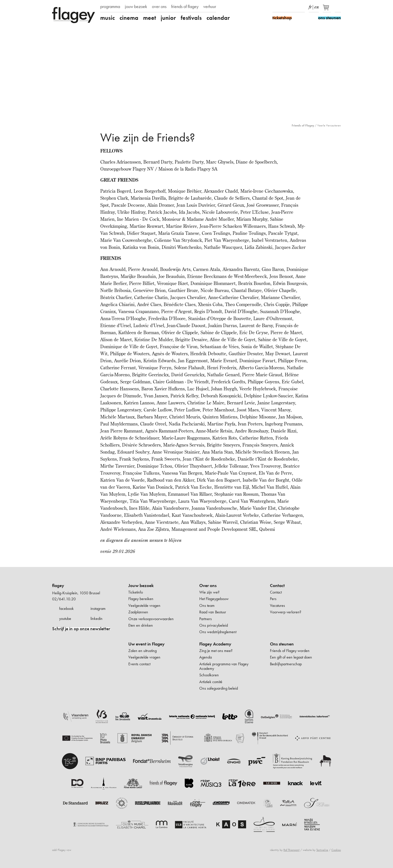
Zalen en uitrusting (142, 651)
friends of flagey (185, 7)
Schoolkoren (209, 675)
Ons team (207, 605)
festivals (191, 18)
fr (310, 6)
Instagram (284, 7)
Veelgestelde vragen (144, 605)
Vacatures (277, 605)
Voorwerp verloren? (286, 612)
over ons (159, 7)
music (108, 18)
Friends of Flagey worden (290, 651)
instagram (98, 608)
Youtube (293, 7)
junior (168, 18)
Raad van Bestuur (213, 612)
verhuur (210, 7)
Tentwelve (322, 850)
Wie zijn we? (209, 592)
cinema (129, 18)
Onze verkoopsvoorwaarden (151, 619)
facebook (66, 608)
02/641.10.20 (64, 599)
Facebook (275, 7)
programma (110, 7)
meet (150, 18)
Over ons (208, 586)
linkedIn (302, 7)
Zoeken (338, 7)
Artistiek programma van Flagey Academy (224, 666)
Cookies (336, 850)
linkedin (96, 619)
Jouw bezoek (141, 586)
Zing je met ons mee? (216, 651)
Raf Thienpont (291, 850)
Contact (277, 586)
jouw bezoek (136, 7)
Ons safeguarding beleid (219, 688)
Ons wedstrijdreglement (218, 632)
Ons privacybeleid (214, 625)
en (317, 6)
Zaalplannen (138, 612)
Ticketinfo (136, 592)
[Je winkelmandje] (327, 10)
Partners (206, 619)
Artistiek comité (211, 682)
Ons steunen (282, 644)
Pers (273, 599)
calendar (218, 18)
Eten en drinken (141, 625)
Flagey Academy (215, 644)
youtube (65, 619)
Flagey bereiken (141, 599)
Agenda (206, 657)
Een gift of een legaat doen (291, 657)
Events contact (139, 664)
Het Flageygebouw (214, 599)
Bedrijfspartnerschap (286, 664)
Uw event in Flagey (146, 644)
